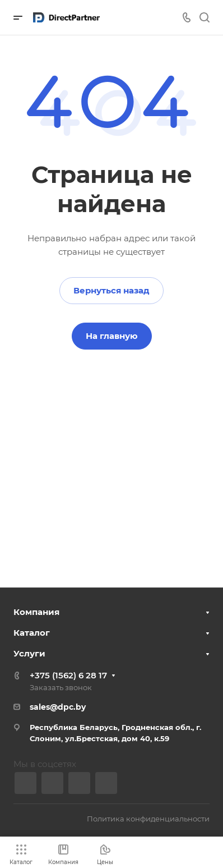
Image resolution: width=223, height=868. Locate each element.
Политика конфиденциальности (148, 819)
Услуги (29, 653)
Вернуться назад (112, 290)
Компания (36, 612)
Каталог (32, 633)
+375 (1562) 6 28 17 (68, 675)
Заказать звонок (61, 687)
